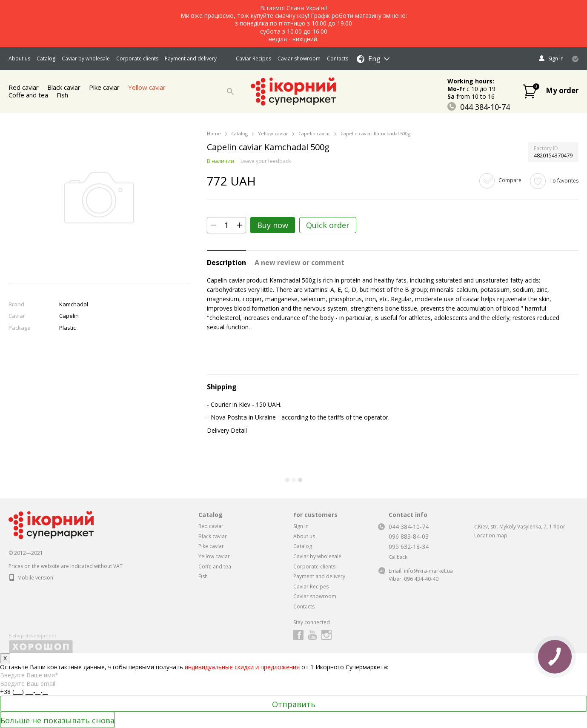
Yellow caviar (148, 87)
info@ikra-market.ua (428, 571)
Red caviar (211, 526)
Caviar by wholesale (86, 59)
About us (19, 59)
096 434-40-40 (421, 579)
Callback (398, 557)
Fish (62, 95)
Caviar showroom (299, 59)
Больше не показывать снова (57, 720)
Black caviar (213, 536)
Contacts (338, 59)
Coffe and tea (28, 95)
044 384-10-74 (479, 107)
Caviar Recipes (253, 59)
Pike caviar (105, 87)
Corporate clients (137, 59)
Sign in (301, 526)
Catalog (46, 59)
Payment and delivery (191, 59)
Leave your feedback (266, 161)
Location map (491, 535)
